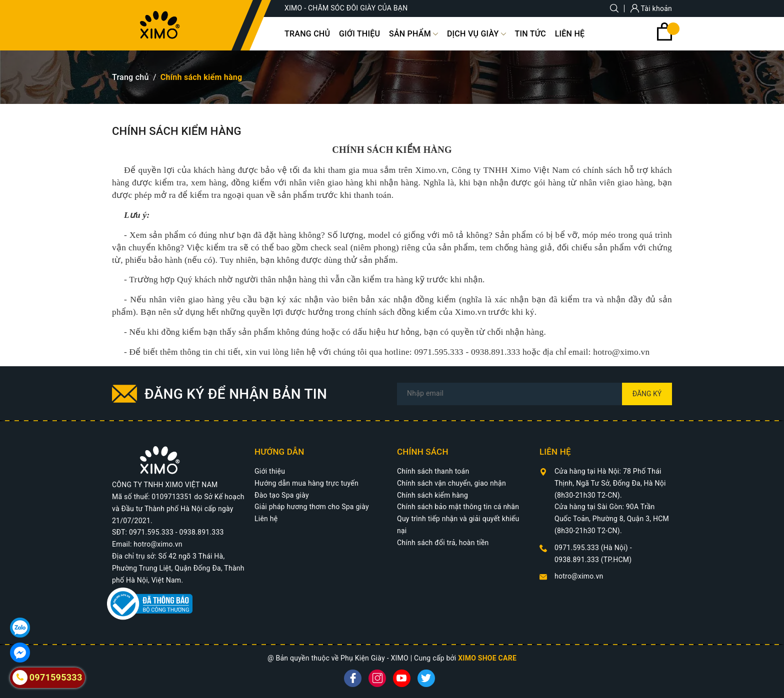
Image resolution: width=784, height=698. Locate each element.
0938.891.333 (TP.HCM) (593, 560)
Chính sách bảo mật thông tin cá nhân (458, 507)
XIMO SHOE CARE (487, 658)
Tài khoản (651, 8)
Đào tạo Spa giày (282, 495)
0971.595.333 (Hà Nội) (592, 548)
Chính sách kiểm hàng (432, 495)
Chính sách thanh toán (433, 471)
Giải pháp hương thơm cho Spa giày (312, 507)
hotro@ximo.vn (579, 576)
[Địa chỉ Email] (534, 394)
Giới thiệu (270, 471)
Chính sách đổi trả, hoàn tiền (443, 543)
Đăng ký (647, 394)
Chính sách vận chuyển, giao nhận (451, 483)
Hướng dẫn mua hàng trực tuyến (306, 483)
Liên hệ (266, 519)
